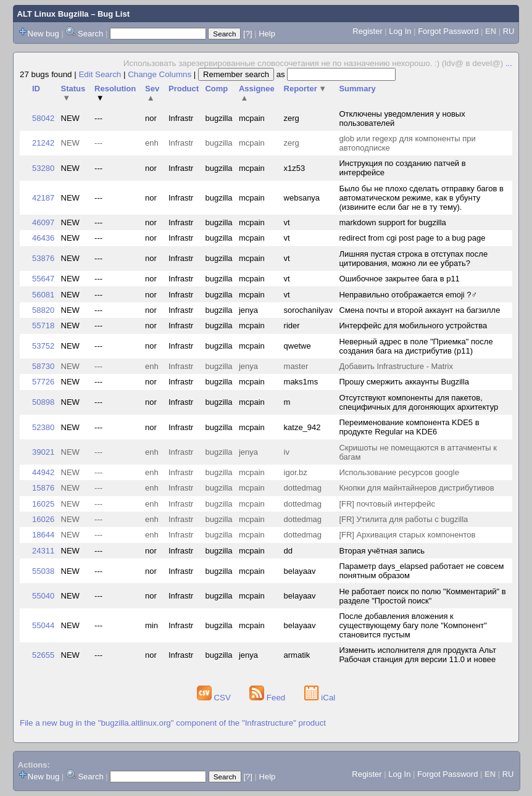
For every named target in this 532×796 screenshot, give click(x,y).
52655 (43, 655)
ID (36, 89)
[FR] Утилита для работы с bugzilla (403, 519)
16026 (43, 519)
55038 (43, 571)
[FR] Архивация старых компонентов (407, 535)
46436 (43, 238)
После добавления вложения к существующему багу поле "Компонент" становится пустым (413, 625)
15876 (43, 488)
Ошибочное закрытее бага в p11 (399, 279)
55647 (43, 279)
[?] (247, 34)
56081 (43, 295)
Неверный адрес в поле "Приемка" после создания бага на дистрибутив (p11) (416, 346)
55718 (43, 325)
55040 (43, 596)
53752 (43, 346)
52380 (43, 427)
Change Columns (160, 74)
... (509, 63)
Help (267, 34)
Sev (152, 93)
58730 (43, 366)
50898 (43, 402)
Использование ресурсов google (399, 472)
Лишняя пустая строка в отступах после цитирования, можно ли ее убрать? (413, 259)
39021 (43, 452)
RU (509, 31)
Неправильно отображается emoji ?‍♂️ (408, 295)
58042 (43, 118)
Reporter (305, 89)
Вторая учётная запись (382, 551)
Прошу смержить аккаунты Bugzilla (404, 382)
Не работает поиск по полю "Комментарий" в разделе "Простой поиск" (422, 596)
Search (90, 34)
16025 (43, 504)
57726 (43, 382)
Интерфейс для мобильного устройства (413, 325)
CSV (215, 698)
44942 (43, 472)
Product (184, 89)
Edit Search (100, 74)
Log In (400, 31)
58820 (43, 310)
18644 (43, 535)
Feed (268, 698)
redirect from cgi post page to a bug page (412, 238)
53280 (43, 168)
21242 (43, 143)
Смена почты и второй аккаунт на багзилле (419, 310)
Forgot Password (448, 31)
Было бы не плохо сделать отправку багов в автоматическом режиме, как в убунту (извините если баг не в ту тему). (421, 198)
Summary (357, 89)
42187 (43, 198)
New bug (44, 34)
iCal (320, 698)
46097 (43, 222)
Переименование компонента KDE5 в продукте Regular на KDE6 (409, 427)
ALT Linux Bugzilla (53, 14)
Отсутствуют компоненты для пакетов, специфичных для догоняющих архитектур (418, 402)
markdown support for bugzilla (392, 222)
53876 (43, 258)
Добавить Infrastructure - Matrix (396, 366)
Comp (216, 89)
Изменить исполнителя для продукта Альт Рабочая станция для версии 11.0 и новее (417, 655)
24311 (43, 551)
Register (367, 31)
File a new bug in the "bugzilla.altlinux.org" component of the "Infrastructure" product (173, 723)
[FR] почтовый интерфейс (387, 504)
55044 (43, 625)
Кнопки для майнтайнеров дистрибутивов (416, 488)
